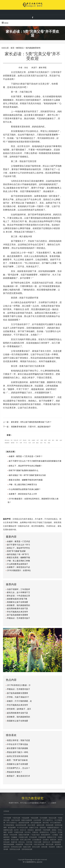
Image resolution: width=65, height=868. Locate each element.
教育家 (13, 443)
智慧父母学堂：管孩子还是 (18, 740)
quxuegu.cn (30, 860)
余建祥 (33, 440)
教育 (45, 440)
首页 (12, 48)
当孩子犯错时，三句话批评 (18, 589)
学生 (45, 443)
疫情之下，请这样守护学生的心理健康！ (26, 466)
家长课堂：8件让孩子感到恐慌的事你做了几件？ (31, 422)
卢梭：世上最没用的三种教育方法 (23, 484)
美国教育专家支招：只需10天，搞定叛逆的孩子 (31, 427)
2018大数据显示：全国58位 (19, 570)
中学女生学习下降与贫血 (18, 744)
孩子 (38, 440)
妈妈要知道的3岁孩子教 (17, 599)
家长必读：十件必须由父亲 (18, 596)
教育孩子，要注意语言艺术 (18, 776)
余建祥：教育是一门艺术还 (18, 541)
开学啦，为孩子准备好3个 (18, 697)
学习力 (25, 443)
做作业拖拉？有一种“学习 (18, 554)
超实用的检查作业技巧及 (18, 608)
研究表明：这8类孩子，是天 (19, 709)
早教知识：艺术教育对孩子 (18, 618)
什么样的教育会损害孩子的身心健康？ (25, 489)
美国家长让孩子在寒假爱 (18, 602)
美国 (42, 440)
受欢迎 (25, 440)
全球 (34, 443)
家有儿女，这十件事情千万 (18, 592)
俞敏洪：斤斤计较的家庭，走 (19, 701)
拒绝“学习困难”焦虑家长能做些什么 (24, 470)
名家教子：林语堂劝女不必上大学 (23, 494)
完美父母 (16, 440)
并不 (21, 440)
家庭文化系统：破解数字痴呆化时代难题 (26, 480)
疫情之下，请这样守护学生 (18, 548)
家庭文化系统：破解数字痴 (18, 557)
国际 (57, 440)
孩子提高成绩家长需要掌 (18, 615)
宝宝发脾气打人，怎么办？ (18, 768)
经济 (30, 443)
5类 (11, 440)
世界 (21, 443)
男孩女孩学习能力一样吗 (18, 752)
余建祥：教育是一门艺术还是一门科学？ (26, 456)
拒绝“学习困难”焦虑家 (16, 551)
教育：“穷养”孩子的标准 (17, 760)
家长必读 (7, 440)
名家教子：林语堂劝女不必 (18, 567)
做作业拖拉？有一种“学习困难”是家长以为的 (27, 475)
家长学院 (43, 68)
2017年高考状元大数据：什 (19, 685)
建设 (37, 443)
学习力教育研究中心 (30, 862)
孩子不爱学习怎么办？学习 (18, 545)
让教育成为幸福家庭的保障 (33, 12)
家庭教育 (7, 443)
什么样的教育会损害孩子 (18, 564)
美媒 (49, 443)
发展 (49, 440)
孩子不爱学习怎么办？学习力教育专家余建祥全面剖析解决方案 (35, 461)
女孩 (41, 443)
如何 (61, 440)
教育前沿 (20, 48)
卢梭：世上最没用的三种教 (18, 561)
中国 (29, 440)
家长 (53, 440)
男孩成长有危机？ (15, 772)
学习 (17, 443)
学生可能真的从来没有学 (18, 612)
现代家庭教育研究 (33, 48)
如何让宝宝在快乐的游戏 (18, 756)
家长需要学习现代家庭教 (18, 748)
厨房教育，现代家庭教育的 (18, 605)
